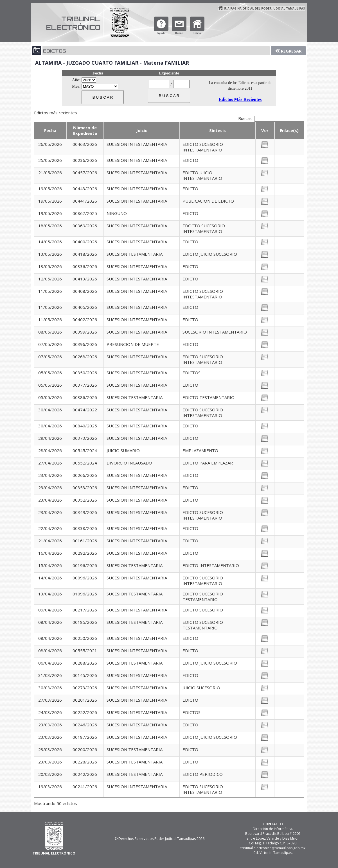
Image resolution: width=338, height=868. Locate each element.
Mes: (76, 86)
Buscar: (271, 118)
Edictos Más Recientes (240, 99)
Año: (76, 80)
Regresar (291, 51)
